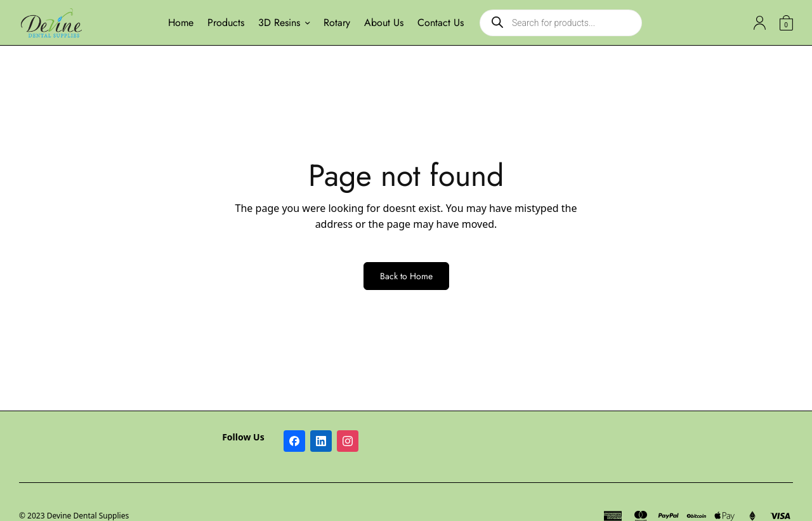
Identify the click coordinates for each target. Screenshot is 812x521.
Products (226, 23)
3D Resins (279, 23)
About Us (384, 23)
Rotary (337, 23)
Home (181, 23)
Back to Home (406, 276)
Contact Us (441, 23)
